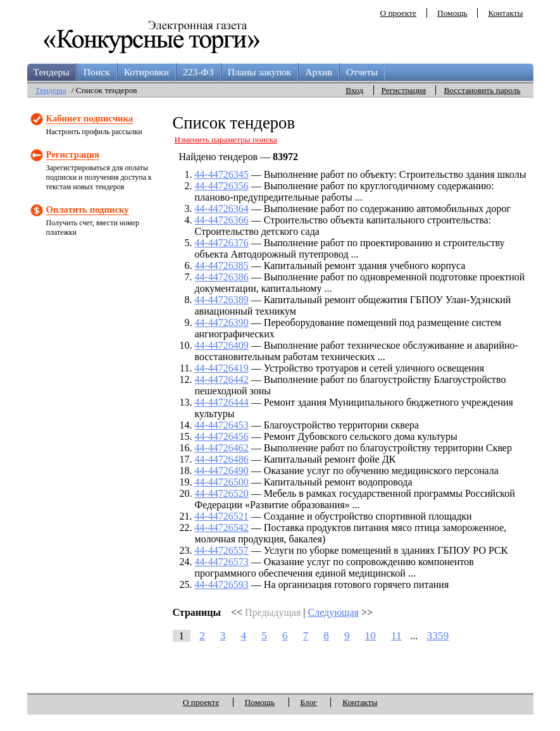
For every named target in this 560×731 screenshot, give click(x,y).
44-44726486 (222, 459)
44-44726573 (222, 562)
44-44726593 (222, 584)
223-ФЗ (198, 72)
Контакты (505, 13)
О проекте (398, 13)
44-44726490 (222, 471)
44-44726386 (222, 277)
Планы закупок (260, 72)
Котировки (146, 72)
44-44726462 (222, 448)
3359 (438, 636)
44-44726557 (222, 550)
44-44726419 (222, 368)
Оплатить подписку (88, 209)
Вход (354, 90)
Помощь (452, 13)
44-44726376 (222, 243)
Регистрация (404, 90)
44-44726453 (222, 425)
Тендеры (52, 72)
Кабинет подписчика (90, 118)
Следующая (333, 612)
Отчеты (362, 72)
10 (370, 636)
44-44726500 (222, 482)
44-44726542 (222, 528)
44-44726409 (222, 345)
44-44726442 (222, 379)
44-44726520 (222, 493)
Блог (309, 702)
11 (396, 636)
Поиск (97, 72)
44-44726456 (222, 436)
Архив (319, 72)
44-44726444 (222, 402)
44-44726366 (222, 220)
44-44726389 (222, 300)
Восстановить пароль (482, 90)
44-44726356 (222, 186)
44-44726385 (222, 266)
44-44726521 (222, 516)
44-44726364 (222, 209)
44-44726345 (222, 174)
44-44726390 (222, 322)
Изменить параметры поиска (226, 140)
